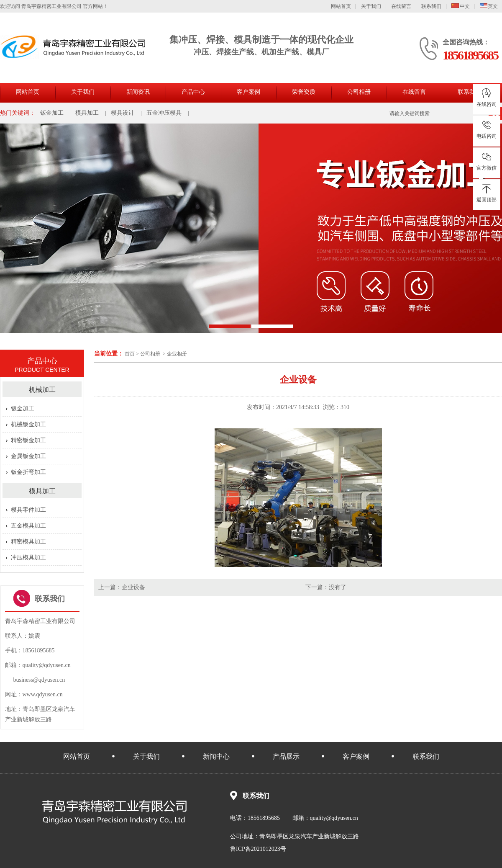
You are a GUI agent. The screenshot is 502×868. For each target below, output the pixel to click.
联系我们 (431, 6)
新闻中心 (216, 756)
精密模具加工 (28, 542)
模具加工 (87, 113)
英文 (489, 6)
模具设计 (123, 113)
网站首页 (341, 6)
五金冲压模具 (164, 113)
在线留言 (401, 6)
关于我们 (371, 6)
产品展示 (286, 756)
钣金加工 (52, 113)
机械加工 (42, 390)
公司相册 (359, 92)
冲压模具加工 (28, 558)
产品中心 (193, 92)
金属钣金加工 (28, 456)
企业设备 (133, 587)
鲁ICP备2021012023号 (258, 849)
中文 (461, 6)
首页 (130, 354)
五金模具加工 (28, 526)
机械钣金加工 (28, 424)
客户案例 (248, 92)
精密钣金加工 (28, 440)
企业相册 (177, 354)
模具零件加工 (28, 510)
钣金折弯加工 (28, 472)
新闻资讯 (138, 92)
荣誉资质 (304, 92)
